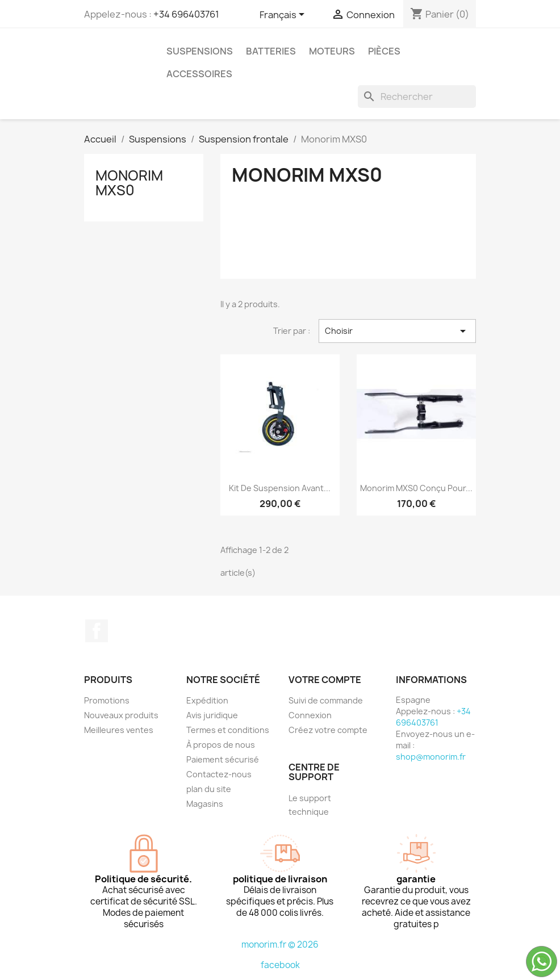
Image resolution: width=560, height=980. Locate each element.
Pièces (384, 51)
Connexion (310, 715)
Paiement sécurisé (223, 759)
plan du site (209, 789)
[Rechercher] (417, 97)
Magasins (205, 804)
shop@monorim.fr (431, 757)
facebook (280, 965)
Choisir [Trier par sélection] (397, 331)
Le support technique (310, 805)
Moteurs (332, 51)
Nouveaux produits (121, 715)
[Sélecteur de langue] (284, 15)
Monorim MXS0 (129, 183)
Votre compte (325, 680)
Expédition (207, 700)
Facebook (97, 631)
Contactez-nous (219, 774)
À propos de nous (221, 745)
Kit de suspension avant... (280, 488)
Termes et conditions (228, 730)
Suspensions (200, 51)
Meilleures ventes (119, 730)
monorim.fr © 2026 (280, 945)
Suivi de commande (326, 700)
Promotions (107, 700)
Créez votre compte (328, 730)
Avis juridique (212, 715)
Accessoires (199, 74)
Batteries (271, 51)
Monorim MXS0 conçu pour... (416, 488)
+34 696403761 (186, 14)
